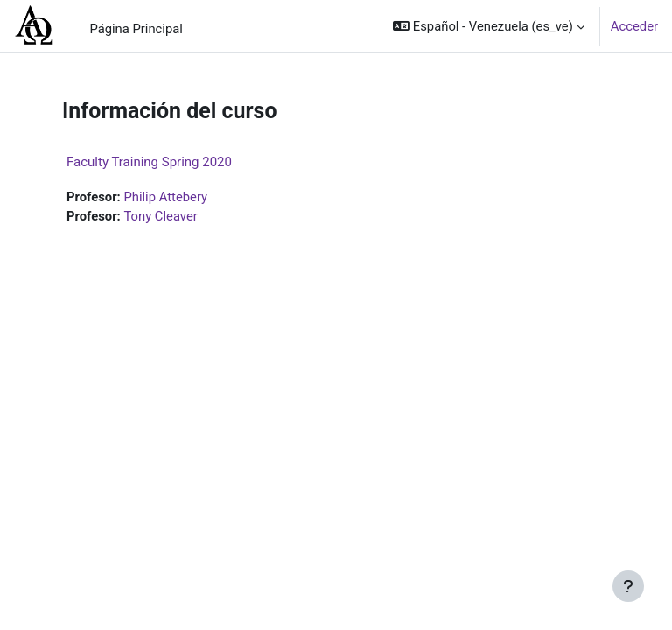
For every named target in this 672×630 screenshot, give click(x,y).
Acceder (634, 26)
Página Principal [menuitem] (136, 29)
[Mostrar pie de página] (628, 586)
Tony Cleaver (160, 216)
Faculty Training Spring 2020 (149, 162)
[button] (488, 26)
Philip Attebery (165, 197)
